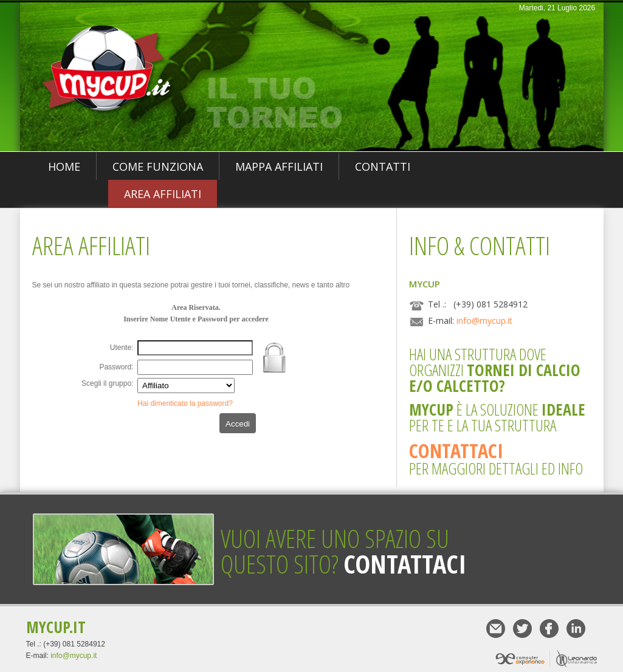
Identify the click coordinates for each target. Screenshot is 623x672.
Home (64, 166)
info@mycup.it (484, 321)
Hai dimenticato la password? (185, 403)
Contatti (383, 166)
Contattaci (456, 451)
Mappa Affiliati (279, 166)
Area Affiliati (163, 194)
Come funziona (158, 166)
